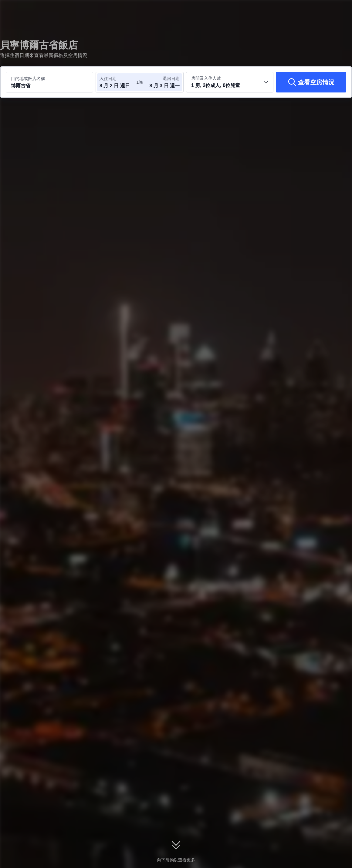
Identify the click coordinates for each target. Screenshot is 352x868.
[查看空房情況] (311, 82)
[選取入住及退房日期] (118, 82)
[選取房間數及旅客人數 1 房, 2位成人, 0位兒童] (230, 82)
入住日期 (108, 79)
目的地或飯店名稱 (28, 79)
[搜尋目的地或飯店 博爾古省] (49, 82)
